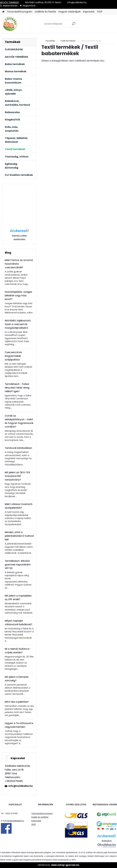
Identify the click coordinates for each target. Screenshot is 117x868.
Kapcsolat (89, 12)
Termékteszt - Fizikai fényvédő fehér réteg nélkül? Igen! (17, 388)
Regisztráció (29, 6)
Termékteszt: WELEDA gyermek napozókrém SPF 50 (18, 565)
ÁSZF (100, 12)
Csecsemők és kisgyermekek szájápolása (13, 356)
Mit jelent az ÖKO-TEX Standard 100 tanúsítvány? (17, 476)
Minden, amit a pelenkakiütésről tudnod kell (19, 536)
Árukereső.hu (107, 841)
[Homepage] (3, 12)
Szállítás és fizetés (45, 12)
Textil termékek (68, 41)
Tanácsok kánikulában (18, 448)
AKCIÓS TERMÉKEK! (10, 2)
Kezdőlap (50, 41)
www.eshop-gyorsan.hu (65, 865)
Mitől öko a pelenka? (17, 702)
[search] (74, 25)
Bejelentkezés (10, 6)
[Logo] (23, 24)
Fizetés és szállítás (40, 817)
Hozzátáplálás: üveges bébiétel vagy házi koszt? (18, 296)
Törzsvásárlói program (20, 12)
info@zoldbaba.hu (21, 786)
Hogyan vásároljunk (70, 12)
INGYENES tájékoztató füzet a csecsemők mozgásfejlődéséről (18, 324)
